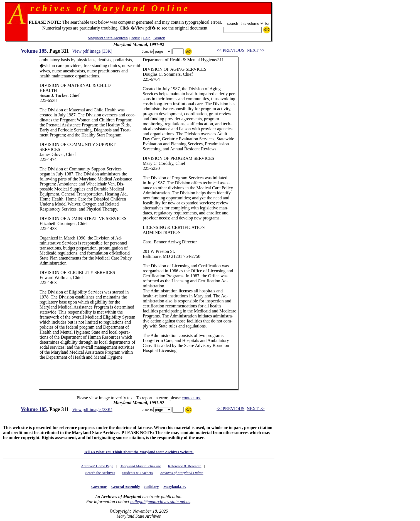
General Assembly (126, 487)
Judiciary (151, 487)
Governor (99, 487)
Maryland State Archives (108, 38)
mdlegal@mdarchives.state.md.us (160, 502)
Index (135, 38)
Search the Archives (100, 473)
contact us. (191, 398)
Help (147, 38)
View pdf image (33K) (92, 51)
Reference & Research (185, 466)
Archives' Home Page (97, 466)
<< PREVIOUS (230, 50)
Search (159, 38)
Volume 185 (34, 51)
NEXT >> (256, 50)
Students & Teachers (137, 473)
